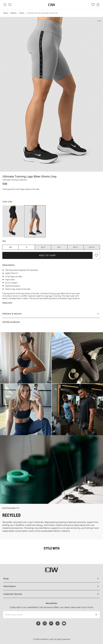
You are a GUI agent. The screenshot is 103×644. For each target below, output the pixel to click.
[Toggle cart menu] (98, 5)
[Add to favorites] (96, 255)
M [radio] (43, 247)
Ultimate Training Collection (15, 180)
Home (5, 13)
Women (14, 13)
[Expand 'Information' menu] (52, 586)
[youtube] (64, 623)
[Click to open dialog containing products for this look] (26, 358)
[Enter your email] (48, 615)
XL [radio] (76, 247)
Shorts (22, 13)
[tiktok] (58, 623)
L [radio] (59, 247)
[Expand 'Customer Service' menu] (52, 594)
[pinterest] (51, 623)
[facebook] (38, 623)
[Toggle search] (10, 5)
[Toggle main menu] (5, 5)
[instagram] (45, 623)
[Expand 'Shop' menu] (52, 579)
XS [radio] (10, 247)
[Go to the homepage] (51, 5)
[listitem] (13, 221)
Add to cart (47, 255)
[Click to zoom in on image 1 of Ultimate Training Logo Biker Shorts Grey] (51, 94)
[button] (51, 314)
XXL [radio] (92, 247)
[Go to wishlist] (93, 5)
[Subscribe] (96, 615)
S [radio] (27, 247)
